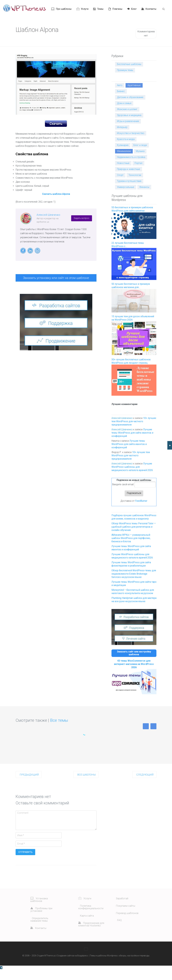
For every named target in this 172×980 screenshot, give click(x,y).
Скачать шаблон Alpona (56, 194)
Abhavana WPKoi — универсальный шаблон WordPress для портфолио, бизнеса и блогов (131, 538)
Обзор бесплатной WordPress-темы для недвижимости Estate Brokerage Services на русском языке (134, 574)
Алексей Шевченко (48, 215)
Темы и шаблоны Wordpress (104, 966)
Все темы (59, 731)
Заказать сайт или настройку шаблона (134, 653)
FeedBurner (141, 501)
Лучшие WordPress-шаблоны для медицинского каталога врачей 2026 (132, 467)
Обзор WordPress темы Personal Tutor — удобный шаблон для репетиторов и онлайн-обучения (134, 527)
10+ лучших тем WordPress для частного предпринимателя (134, 421)
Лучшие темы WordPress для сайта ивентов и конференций (132, 433)
